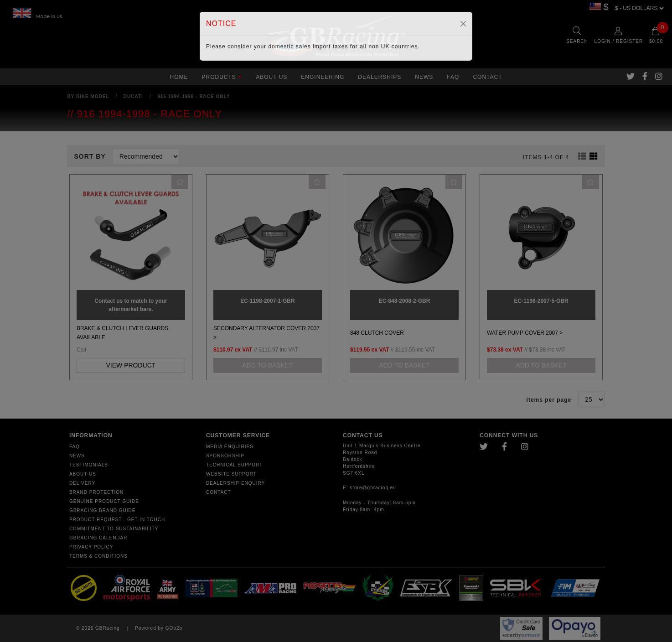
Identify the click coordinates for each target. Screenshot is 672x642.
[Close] (463, 24)
